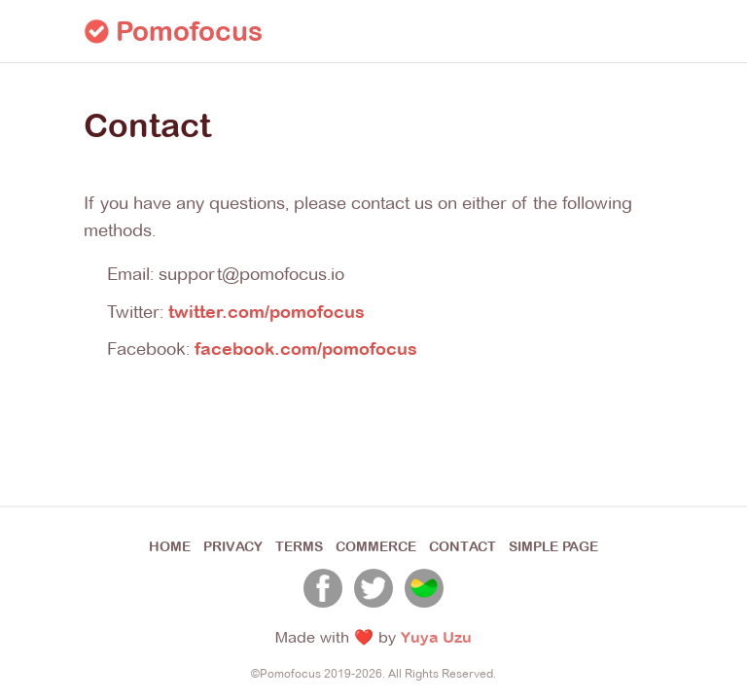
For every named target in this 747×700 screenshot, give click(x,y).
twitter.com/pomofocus (267, 312)
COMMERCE (376, 546)
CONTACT (462, 546)
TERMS (299, 546)
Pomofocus (173, 31)
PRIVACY (233, 546)
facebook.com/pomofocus (306, 349)
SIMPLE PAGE (553, 546)
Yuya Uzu (436, 637)
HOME (170, 546)
